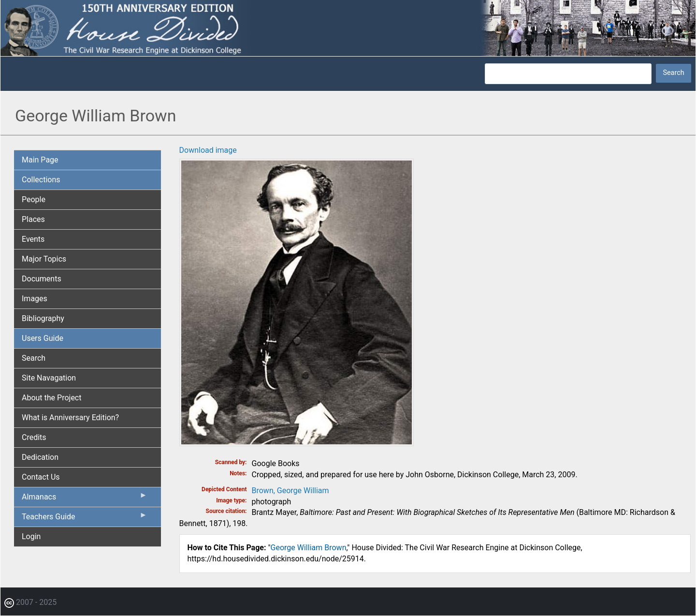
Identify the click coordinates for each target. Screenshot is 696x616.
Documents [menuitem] (42, 279)
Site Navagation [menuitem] (49, 378)
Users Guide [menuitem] (43, 338)
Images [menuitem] (35, 299)
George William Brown (309, 548)
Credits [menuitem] (34, 437)
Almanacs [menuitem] (85, 499)
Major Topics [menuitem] (44, 259)
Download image (208, 150)
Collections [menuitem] (41, 180)
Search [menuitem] (34, 358)
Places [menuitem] (33, 219)
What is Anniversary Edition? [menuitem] (70, 418)
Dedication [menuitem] (40, 457)
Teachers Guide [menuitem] (85, 519)
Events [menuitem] (33, 239)
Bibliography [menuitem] (43, 318)
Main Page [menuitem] (40, 160)
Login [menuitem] (31, 536)
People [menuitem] (34, 199)
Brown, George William (290, 491)
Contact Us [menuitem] (41, 477)
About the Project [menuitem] (51, 398)
